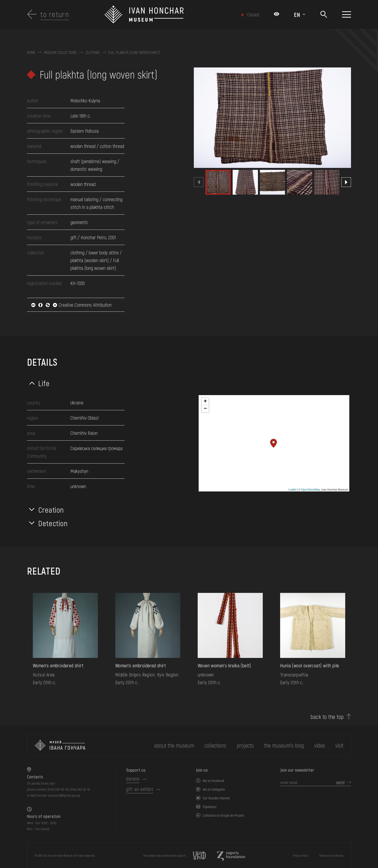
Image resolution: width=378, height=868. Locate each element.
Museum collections (61, 53)
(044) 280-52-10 (80, 789)
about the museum (174, 745)
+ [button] (205, 402)
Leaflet (292, 490)
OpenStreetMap (311, 490)
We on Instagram (214, 789)
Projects (245, 745)
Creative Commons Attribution (71, 305)
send (340, 782)
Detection (53, 523)
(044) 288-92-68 (58, 789)
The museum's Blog (284, 745)
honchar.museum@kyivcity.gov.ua (58, 795)
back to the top (327, 717)
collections (215, 745)
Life (44, 383)
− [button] (205, 409)
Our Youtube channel (216, 798)
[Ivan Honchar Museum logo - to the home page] (165, 14)
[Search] (324, 15)
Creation (51, 510)
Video (320, 745)
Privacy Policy (301, 855)
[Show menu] (347, 14)
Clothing (93, 53)
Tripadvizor (210, 807)
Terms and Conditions (331, 855)
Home (31, 53)
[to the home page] (60, 745)
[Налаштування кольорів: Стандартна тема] (277, 14)
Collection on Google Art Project (223, 815)
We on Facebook (213, 781)
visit (339, 745)
